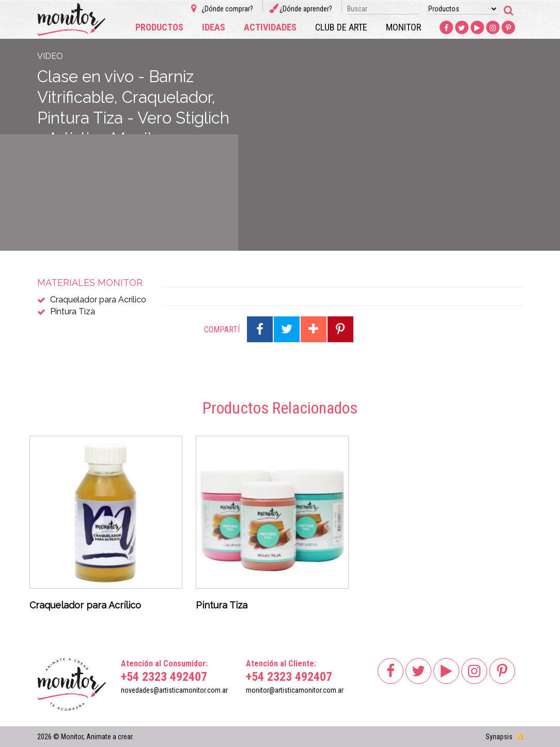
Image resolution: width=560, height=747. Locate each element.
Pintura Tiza (73, 311)
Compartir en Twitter (287, 329)
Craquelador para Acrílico (98, 300)
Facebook (446, 28)
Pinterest (508, 28)
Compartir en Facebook (260, 329)
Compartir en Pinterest (340, 329)
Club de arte (341, 27)
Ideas (214, 27)
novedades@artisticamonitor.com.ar (174, 690)
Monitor (403, 27)
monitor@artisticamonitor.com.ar (295, 690)
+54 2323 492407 (164, 677)
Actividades (270, 27)
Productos (159, 27)
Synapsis (499, 737)
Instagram (493, 28)
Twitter (462, 28)
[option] (106, 526)
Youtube (477, 28)
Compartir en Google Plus (314, 329)
